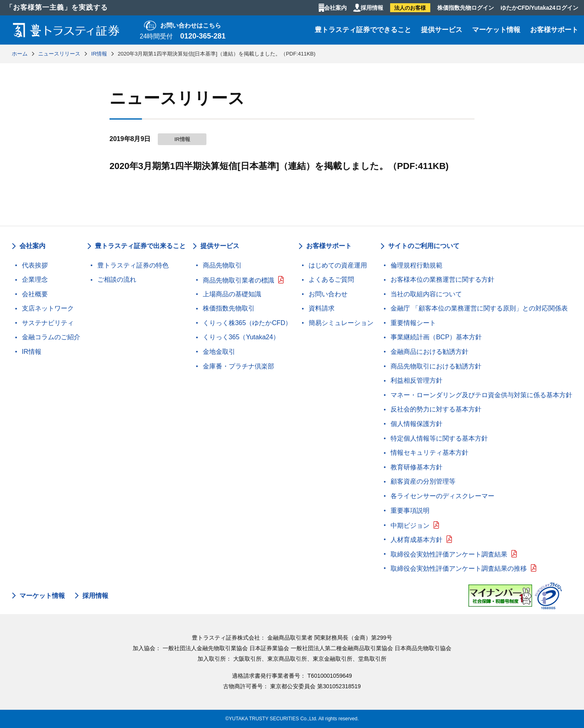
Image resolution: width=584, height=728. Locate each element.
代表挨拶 (35, 265)
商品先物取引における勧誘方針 (436, 366)
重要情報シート (413, 323)
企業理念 (35, 279)
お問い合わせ (328, 294)
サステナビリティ (48, 323)
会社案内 (335, 8)
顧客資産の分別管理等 (423, 481)
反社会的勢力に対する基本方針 (436, 409)
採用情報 (372, 8)
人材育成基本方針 (417, 540)
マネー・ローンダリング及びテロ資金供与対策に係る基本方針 (481, 395)
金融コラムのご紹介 (51, 337)
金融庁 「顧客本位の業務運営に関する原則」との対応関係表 (479, 308)
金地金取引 (219, 352)
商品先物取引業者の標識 (238, 280)
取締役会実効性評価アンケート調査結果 (449, 554)
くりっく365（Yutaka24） (241, 337)
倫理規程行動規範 (417, 265)
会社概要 (35, 294)
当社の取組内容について (426, 294)
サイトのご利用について (424, 246)
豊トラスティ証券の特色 (133, 265)
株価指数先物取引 (229, 308)
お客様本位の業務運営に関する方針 (442, 279)
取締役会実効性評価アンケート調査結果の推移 (459, 568)
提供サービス (442, 30)
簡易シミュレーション (341, 323)
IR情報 (32, 352)
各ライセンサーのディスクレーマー (442, 496)
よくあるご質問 (331, 279)
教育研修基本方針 (417, 467)
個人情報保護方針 (417, 424)
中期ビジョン (410, 526)
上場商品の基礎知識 (232, 294)
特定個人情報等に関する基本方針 (439, 438)
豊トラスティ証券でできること (363, 30)
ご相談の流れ (117, 279)
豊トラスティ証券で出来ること (140, 246)
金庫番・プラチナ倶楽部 (238, 366)
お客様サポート (554, 30)
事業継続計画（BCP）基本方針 (436, 337)
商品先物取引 (222, 265)
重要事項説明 (410, 511)
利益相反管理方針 (417, 380)
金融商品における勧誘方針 (429, 352)
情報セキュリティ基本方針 (429, 453)
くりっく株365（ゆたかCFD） (247, 323)
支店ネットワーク (48, 308)
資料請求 (322, 308)
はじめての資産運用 (338, 265)
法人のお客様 (410, 8)
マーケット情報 (496, 30)
